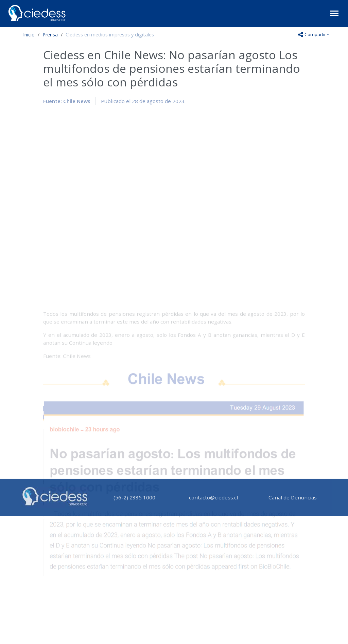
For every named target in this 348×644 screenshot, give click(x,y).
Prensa (50, 35)
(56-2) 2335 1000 (134, 497)
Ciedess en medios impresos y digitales (110, 35)
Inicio (29, 35)
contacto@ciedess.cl (213, 497)
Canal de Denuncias (293, 497)
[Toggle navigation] (334, 13)
